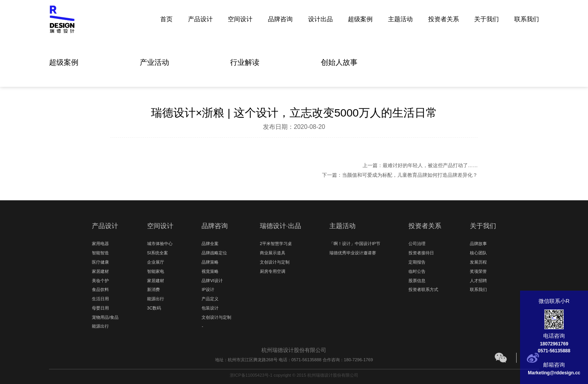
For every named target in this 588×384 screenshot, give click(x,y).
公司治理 (417, 244)
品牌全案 (210, 244)
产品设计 (200, 19)
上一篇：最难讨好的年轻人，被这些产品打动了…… (420, 166)
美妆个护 (100, 281)
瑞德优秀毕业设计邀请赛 (353, 253)
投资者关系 (444, 19)
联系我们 (527, 19)
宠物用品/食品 (105, 317)
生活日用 (100, 299)
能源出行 (100, 326)
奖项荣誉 (478, 271)
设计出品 (320, 19)
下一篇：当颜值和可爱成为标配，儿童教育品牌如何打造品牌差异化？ (400, 175)
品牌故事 (478, 244)
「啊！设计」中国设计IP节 (355, 244)
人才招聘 (478, 281)
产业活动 (154, 62)
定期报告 (417, 262)
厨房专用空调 (273, 271)
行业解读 (245, 62)
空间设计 (240, 19)
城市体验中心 (160, 244)
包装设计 (210, 308)
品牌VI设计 (212, 281)
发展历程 (478, 262)
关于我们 (486, 19)
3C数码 (154, 308)
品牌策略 (210, 262)
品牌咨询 (280, 19)
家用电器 (100, 244)
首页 (166, 19)
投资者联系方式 (423, 289)
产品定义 (210, 299)
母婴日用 (100, 308)
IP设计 (208, 289)
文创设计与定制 (216, 317)
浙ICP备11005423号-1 (251, 375)
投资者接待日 (421, 253)
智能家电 (156, 271)
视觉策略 (210, 271)
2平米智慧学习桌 (276, 244)
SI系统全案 (158, 253)
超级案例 (360, 19)
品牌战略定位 (214, 253)
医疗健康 (100, 262)
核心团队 (478, 253)
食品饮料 (100, 289)
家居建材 (100, 271)
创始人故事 (339, 62)
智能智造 (100, 253)
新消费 (153, 289)
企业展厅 (156, 262)
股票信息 (417, 281)
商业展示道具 (273, 253)
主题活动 (400, 19)
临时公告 (417, 271)
